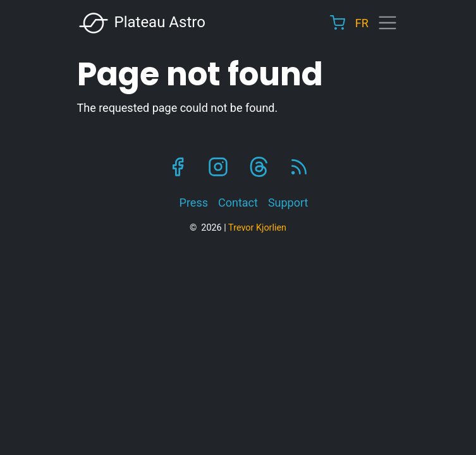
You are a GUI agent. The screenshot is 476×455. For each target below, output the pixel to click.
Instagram (218, 167)
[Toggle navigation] (388, 23)
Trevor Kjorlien (257, 228)
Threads (259, 167)
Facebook (178, 167)
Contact (238, 203)
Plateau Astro (142, 23)
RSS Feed (299, 167)
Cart (338, 23)
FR (362, 23)
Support (288, 203)
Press (194, 203)
